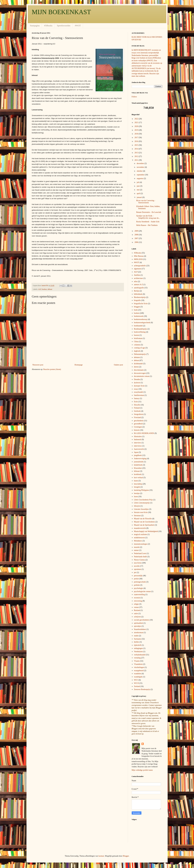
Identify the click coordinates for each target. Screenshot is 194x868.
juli (138, 182)
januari (140, 197)
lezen (136, 497)
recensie (137, 598)
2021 (137, 122)
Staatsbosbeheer (140, 629)
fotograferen (139, 414)
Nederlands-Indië (140, 557)
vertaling (137, 658)
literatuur (137, 516)
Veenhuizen (138, 652)
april (139, 193)
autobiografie (139, 288)
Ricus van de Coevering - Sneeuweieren (146, 202)
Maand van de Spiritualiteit (144, 525)
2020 (137, 126)
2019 (137, 130)
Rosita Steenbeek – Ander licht (148, 222)
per (135, 572)
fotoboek (137, 411)
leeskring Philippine (141, 490)
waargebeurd (139, 671)
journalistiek (139, 462)
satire (136, 614)
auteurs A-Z (138, 285)
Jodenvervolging (140, 459)
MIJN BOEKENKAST (61, 12)
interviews (138, 446)
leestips (137, 493)
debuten (137, 357)
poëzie (136, 579)
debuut (50, 289)
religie (136, 604)
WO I (136, 680)
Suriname (138, 639)
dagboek (137, 351)
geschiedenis (139, 421)
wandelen (138, 674)
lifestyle (137, 506)
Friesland (137, 417)
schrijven (137, 617)
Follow (134, 97)
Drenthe (137, 379)
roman (136, 607)
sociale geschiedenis (142, 620)
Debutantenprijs (140, 354)
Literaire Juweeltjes (141, 509)
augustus (140, 178)
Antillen (137, 275)
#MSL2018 (138, 259)
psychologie (138, 588)
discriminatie (139, 370)
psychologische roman (142, 591)
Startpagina (35, 26)
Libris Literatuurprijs (142, 503)
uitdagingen (138, 648)
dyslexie (137, 383)
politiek (137, 585)
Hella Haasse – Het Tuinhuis (147, 225)
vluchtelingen (139, 667)
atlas (136, 281)
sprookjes (138, 626)
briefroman (138, 338)
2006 (137, 242)
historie (137, 430)
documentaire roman (142, 376)
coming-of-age (139, 348)
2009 (137, 231)
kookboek (138, 474)
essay (136, 389)
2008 (137, 235)
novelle (137, 566)
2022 (137, 119)
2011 (137, 160)
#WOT (78, 26)
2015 (137, 145)
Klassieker (138, 468)
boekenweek (139, 316)
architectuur (138, 278)
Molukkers (138, 541)
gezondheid (138, 424)
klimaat (137, 471)
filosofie (137, 405)
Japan (136, 452)
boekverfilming (140, 332)
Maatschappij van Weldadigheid (146, 531)
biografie (137, 300)
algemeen (138, 269)
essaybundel (138, 392)
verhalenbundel (140, 655)
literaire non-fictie (141, 512)
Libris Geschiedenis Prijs (143, 500)
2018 (137, 134)
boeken (44, 289)
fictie (136, 402)
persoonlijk (138, 576)
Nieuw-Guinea (139, 560)
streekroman (139, 633)
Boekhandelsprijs (140, 329)
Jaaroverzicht (139, 449)
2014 (137, 149)
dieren (136, 367)
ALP (40, 289)
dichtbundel (138, 364)
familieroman (139, 395)
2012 (137, 156)
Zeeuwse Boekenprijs (142, 689)
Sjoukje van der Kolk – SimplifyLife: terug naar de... (148, 217)
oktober (140, 171)
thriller (136, 642)
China (136, 342)
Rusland (137, 610)
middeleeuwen (139, 538)
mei (138, 190)
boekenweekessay (141, 319)
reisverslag (138, 601)
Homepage (79, 365)
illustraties (138, 436)
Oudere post (118, 365)
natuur (136, 550)
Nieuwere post (38, 365)
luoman (101, 856)
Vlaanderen (138, 664)
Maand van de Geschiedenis (144, 522)
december (141, 163)
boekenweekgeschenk (142, 323)
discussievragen (140, 373)
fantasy (137, 398)
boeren (136, 335)
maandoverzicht (140, 528)
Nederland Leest (140, 553)
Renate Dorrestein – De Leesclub (149, 212)
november (141, 167)
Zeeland (137, 686)
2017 (137, 138)
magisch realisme (140, 534)
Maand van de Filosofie (143, 519)
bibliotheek (138, 294)
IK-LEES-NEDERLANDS (144, 433)
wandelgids (138, 677)
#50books (48, 26)
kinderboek (138, 465)
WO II (136, 683)
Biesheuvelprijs (140, 297)
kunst (136, 481)
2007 (137, 238)
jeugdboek (138, 455)
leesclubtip (138, 484)
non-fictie (138, 563)
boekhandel (138, 326)
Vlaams (137, 661)
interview (137, 443)
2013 (137, 153)
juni (138, 186)
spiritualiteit (138, 623)
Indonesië (138, 440)
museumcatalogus (141, 544)
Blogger (126, 856)
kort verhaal (138, 478)
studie (136, 636)
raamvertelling (139, 595)
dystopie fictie (139, 386)
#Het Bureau (139, 256)
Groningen (138, 427)
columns (137, 345)
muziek (137, 547)
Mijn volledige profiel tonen (142, 770)
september (141, 175)
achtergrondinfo (140, 266)
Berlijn (137, 291)
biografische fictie (141, 304)
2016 (137, 141)
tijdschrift (138, 645)
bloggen (137, 307)
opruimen (138, 569)
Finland (137, 408)
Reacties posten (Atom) (52, 369)
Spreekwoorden (64, 26)
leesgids (137, 487)
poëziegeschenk (140, 582)
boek (136, 310)
